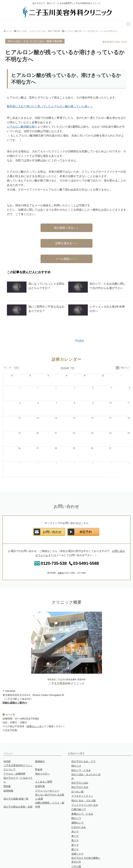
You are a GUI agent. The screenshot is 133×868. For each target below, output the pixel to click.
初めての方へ (42, 757)
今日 (17, 368)
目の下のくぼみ (80, 766)
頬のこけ (76, 749)
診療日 (61, 556)
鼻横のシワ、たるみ (82, 797)
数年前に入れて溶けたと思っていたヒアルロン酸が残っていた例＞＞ (50, 106)
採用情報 (8, 774)
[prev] (5, 368)
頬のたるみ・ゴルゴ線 (83, 784)
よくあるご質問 (44, 765)
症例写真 (40, 770)
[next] (10, 368)
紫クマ (75, 833)
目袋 (74, 854)
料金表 (39, 753)
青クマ (75, 819)
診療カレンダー (35, 710)
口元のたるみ (79, 811)
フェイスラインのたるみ (85, 788)
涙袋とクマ (77, 837)
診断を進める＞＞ (66, 243)
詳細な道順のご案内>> (15, 686)
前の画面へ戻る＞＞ (66, 228)
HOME (7, 745)
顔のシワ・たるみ (81, 754)
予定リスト (125, 368)
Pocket (80, 340)
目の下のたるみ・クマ (83, 745)
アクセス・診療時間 (14, 757)
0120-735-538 (50, 547)
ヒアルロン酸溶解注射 (21, 127)
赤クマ (75, 815)
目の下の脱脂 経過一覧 (16, 782)
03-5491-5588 (83, 547)
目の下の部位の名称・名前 (18, 790)
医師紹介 (40, 745)
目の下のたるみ (80, 770)
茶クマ (75, 828)
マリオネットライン (82, 779)
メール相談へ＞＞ (66, 259)
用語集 (7, 770)
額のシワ (76, 801)
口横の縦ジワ (79, 793)
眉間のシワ (77, 806)
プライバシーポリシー (47, 774)
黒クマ (75, 824)
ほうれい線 (77, 775)
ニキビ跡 (76, 850)
